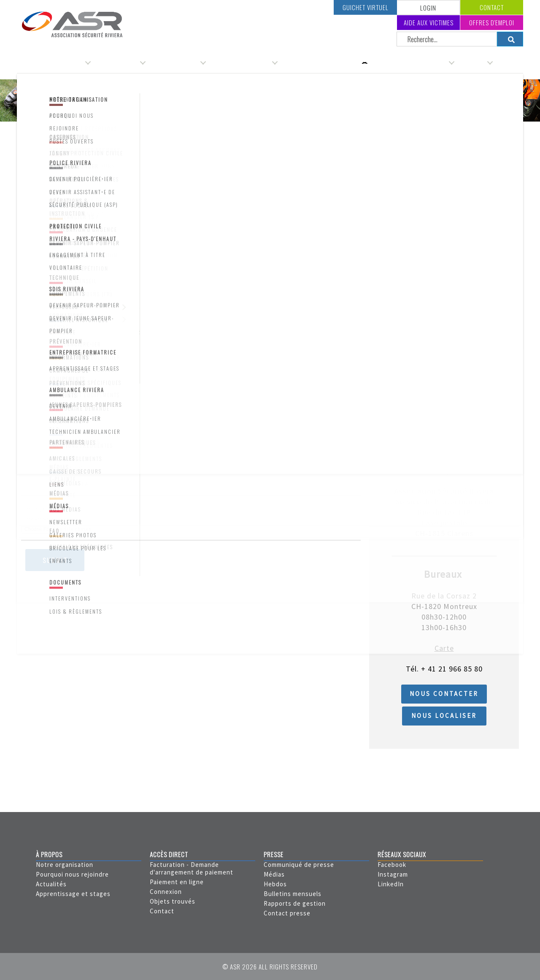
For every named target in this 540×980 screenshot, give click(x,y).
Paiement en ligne (177, 882)
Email (29, 402)
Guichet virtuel (366, 7)
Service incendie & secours (412, 62)
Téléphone (37, 433)
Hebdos (275, 884)
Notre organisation (65, 865)
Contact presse (287, 913)
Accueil (32, 134)
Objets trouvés (173, 901)
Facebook (392, 865)
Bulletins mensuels (293, 894)
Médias (274, 874)
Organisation (67, 62)
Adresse (33, 277)
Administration (119, 62)
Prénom (33, 246)
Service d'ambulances (243, 62)
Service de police (177, 62)
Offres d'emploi (492, 22)
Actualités (51, 884)
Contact (492, 7)
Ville (27, 340)
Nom (28, 215)
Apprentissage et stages (73, 894)
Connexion (166, 892)
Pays (28, 371)
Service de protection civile (323, 62)
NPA (27, 308)
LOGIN (428, 8)
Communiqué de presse (299, 865)
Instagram (393, 874)
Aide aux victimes (429, 22)
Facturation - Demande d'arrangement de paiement (192, 868)
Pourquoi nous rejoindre (72, 874)
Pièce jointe (39, 508)
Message (34, 464)
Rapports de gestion (295, 903)
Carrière (474, 62)
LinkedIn (391, 884)
